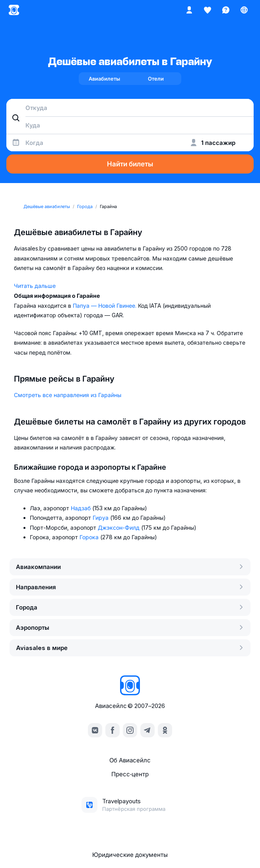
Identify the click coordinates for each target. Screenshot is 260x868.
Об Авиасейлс (130, 760)
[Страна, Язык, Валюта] (244, 10)
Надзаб (81, 508)
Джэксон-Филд (119, 528)
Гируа (101, 518)
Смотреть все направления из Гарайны (68, 395)
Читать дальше (35, 286)
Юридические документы (130, 855)
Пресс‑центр (130, 774)
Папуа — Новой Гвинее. (105, 306)
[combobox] (130, 108)
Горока (90, 537)
